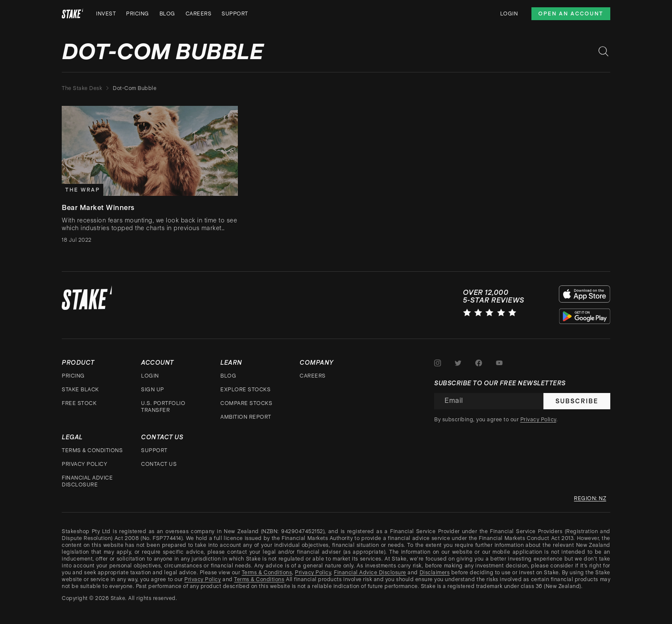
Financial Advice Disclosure (87, 481)
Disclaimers (435, 573)
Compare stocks (246, 403)
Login (509, 14)
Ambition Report (246, 417)
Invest (106, 14)
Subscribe (577, 401)
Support (235, 14)
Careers (199, 14)
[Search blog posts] (603, 51)
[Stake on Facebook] (479, 363)
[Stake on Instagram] (438, 363)
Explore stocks (245, 390)
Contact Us (159, 464)
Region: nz (590, 498)
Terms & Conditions (92, 450)
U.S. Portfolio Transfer (163, 407)
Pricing (138, 14)
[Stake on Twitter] (458, 363)
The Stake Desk (82, 88)
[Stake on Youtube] (499, 363)
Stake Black (80, 390)
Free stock (79, 403)
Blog (167, 14)
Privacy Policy (84, 464)
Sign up (153, 390)
